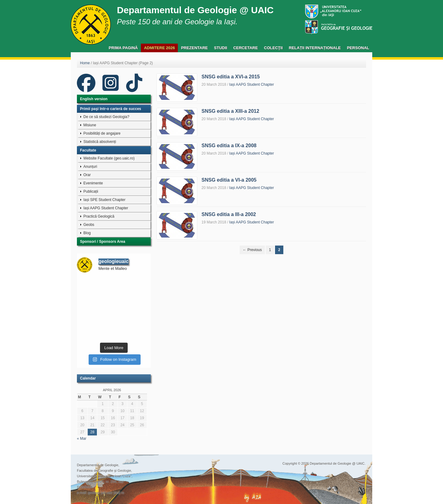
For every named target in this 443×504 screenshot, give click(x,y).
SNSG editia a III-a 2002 (229, 214)
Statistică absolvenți (100, 142)
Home (85, 63)
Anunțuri (90, 167)
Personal (358, 48)
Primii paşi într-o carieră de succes (111, 109)
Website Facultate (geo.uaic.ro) (109, 158)
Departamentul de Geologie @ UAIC (195, 10)
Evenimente (93, 183)
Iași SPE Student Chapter (104, 200)
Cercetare (245, 48)
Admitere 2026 (159, 48)
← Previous (252, 250)
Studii (221, 48)
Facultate (88, 150)
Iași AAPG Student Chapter (251, 85)
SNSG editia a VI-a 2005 (229, 180)
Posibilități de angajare (102, 133)
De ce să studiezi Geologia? (106, 117)
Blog (87, 233)
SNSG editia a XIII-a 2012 (230, 111)
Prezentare (194, 48)
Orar (87, 175)
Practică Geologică (99, 216)
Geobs (89, 225)
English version (94, 99)
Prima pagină (123, 48)
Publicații (91, 191)
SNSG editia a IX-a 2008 (229, 146)
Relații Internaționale (315, 48)
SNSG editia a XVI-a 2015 (231, 77)
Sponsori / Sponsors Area (103, 242)
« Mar (82, 439)
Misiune (90, 125)
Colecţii (273, 48)
